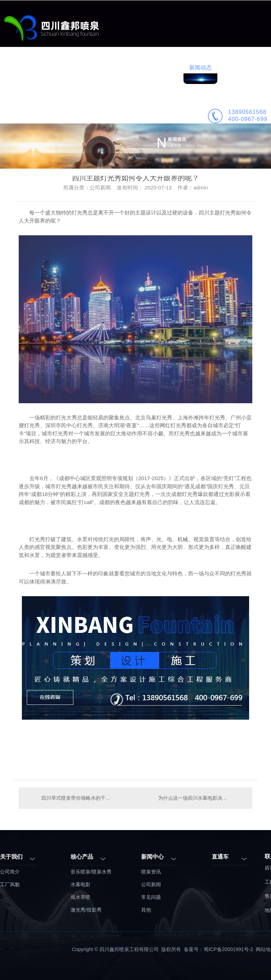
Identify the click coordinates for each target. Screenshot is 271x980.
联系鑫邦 (31, 114)
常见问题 (151, 897)
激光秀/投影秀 (86, 910)
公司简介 (234, 68)
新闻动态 (200, 68)
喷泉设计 (133, 68)
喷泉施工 (167, 68)
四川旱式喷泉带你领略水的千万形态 (77, 798)
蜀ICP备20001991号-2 (228, 949)
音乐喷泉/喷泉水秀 (91, 872)
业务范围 (65, 68)
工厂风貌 (10, 884)
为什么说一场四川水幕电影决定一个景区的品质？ (202, 798)
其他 (146, 910)
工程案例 (99, 68)
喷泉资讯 (151, 872)
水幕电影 (80, 884)
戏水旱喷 (80, 897)
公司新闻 (151, 884)
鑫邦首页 (31, 68)
